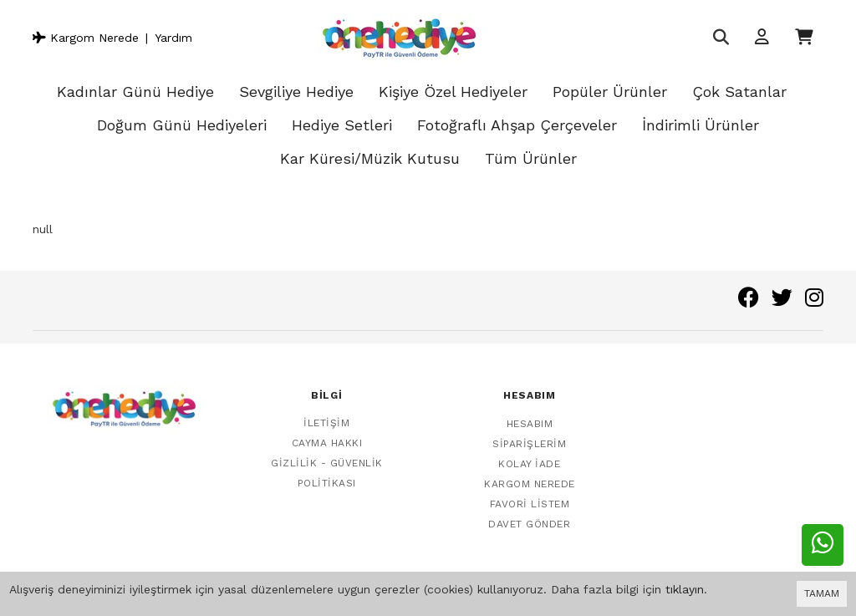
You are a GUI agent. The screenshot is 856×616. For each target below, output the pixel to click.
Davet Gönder (529, 516)
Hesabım (530, 415)
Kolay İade (529, 456)
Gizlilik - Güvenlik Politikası (327, 466)
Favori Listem (530, 496)
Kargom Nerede (86, 38)
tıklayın (685, 589)
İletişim (326, 415)
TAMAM (822, 593)
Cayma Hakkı (327, 435)
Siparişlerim (529, 435)
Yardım (173, 38)
